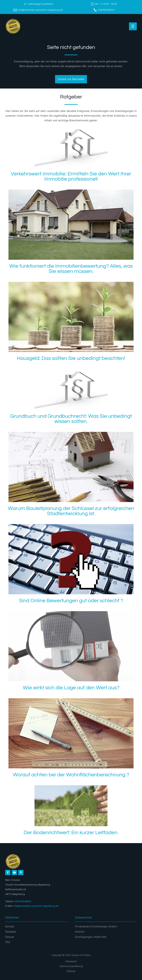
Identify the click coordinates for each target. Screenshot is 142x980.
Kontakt (10, 926)
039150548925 (106, 10)
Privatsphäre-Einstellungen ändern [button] (96, 926)
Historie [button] (80, 932)
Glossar (10, 937)
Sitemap (71, 971)
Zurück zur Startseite (71, 79)
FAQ (8, 942)
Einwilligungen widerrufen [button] (91, 937)
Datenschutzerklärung (71, 966)
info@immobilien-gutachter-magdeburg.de (40, 10)
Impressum (71, 961)
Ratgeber (11, 932)
